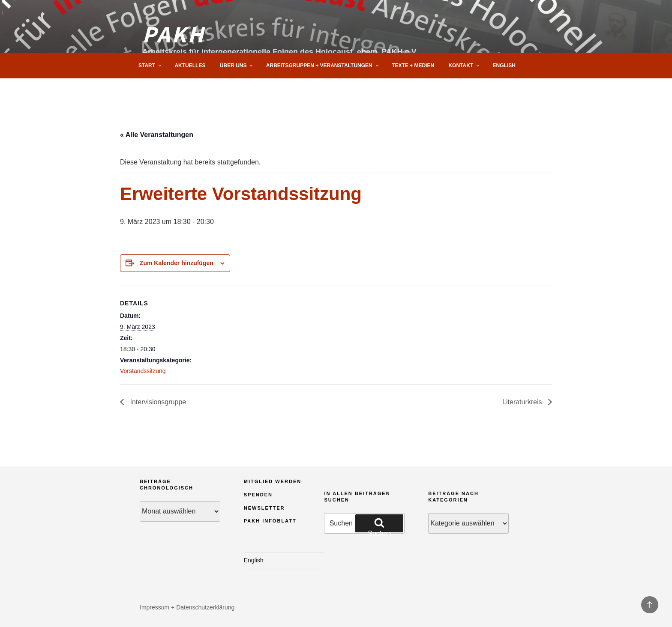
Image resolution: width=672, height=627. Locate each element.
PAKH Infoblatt (270, 521)
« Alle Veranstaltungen (157, 135)
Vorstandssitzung (143, 371)
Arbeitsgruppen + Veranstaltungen (323, 66)
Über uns (237, 66)
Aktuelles (190, 66)
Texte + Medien (413, 66)
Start (150, 66)
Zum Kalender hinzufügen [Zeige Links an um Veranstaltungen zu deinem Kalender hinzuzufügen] (177, 263)
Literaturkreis (523, 402)
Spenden (258, 495)
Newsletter (264, 508)
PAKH (174, 33)
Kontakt (464, 66)
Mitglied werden (273, 481)
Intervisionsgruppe (157, 402)
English (504, 66)
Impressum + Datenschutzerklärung (187, 607)
